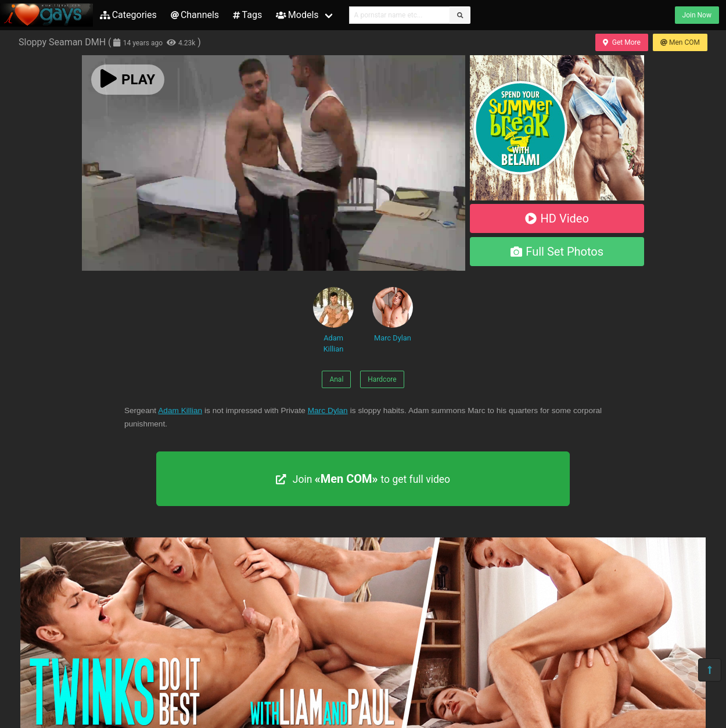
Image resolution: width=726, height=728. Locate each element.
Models (297, 15)
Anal (336, 379)
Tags (247, 15)
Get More (621, 42)
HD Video (557, 218)
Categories (128, 15)
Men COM (680, 42)
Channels (195, 15)
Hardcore (382, 379)
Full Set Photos (557, 252)
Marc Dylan (393, 315)
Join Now (697, 15)
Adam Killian (333, 320)
